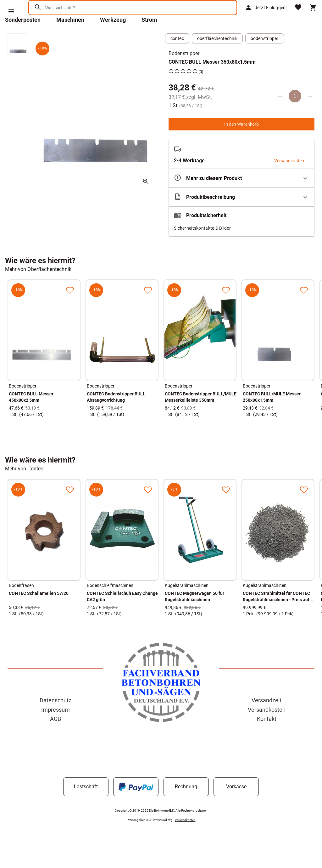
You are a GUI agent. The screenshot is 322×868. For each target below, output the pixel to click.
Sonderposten (23, 36)
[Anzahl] (295, 112)
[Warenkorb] (313, 16)
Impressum (56, 726)
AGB (56, 735)
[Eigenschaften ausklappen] (241, 195)
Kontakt (267, 735)
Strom (149, 36)
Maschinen (70, 36)
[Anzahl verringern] (280, 112)
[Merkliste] (298, 16)
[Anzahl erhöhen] (310, 112)
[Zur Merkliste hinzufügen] (70, 307)
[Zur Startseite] (60, 30)
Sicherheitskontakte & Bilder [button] (202, 244)
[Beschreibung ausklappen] (241, 213)
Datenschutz (56, 717)
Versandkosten (267, 726)
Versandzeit (266, 717)
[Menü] (11, 11)
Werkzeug (113, 36)
